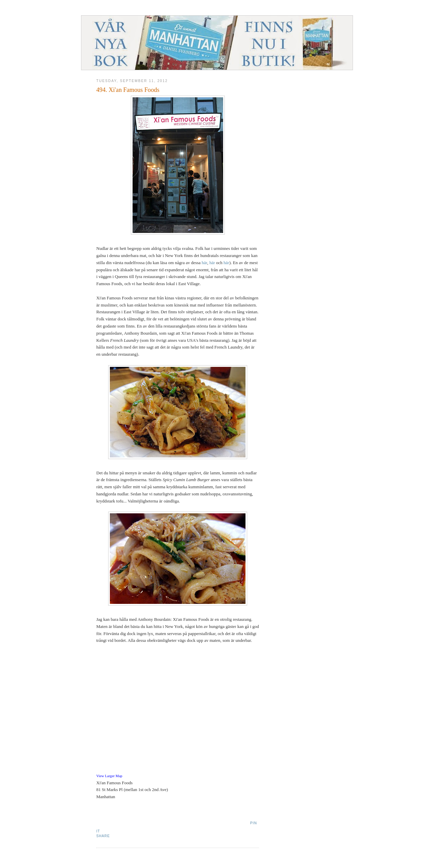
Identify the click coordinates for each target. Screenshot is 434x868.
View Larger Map (109, 776)
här (204, 263)
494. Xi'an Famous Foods (128, 90)
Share (103, 836)
